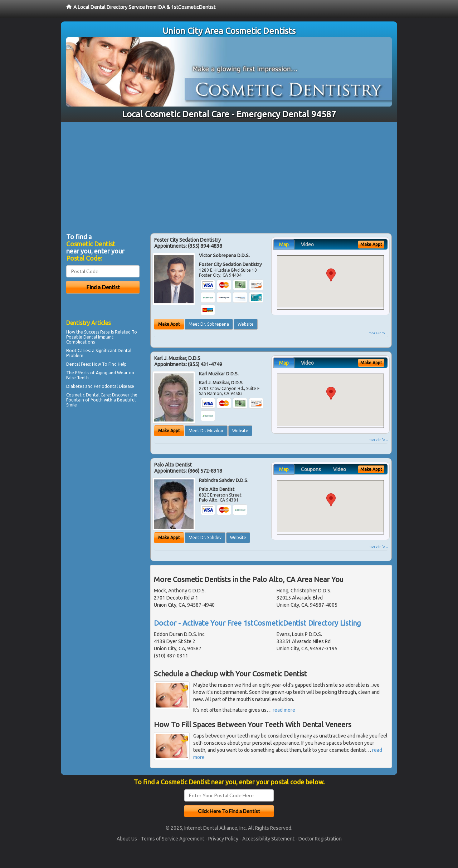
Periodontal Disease (114, 386)
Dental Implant (98, 337)
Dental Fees (78, 364)
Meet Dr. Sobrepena (209, 324)
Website (246, 324)
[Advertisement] (229, 176)
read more (284, 710)
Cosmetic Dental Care (88, 395)
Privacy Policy (223, 839)
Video (307, 245)
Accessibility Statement (268, 839)
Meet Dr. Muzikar (206, 431)
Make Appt (169, 324)
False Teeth (77, 378)
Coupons (311, 469)
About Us (127, 839)
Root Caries (78, 351)
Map (284, 245)
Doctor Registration (320, 839)
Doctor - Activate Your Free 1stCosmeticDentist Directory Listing (257, 623)
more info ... (378, 333)
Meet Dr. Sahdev (205, 537)
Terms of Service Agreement (173, 839)
